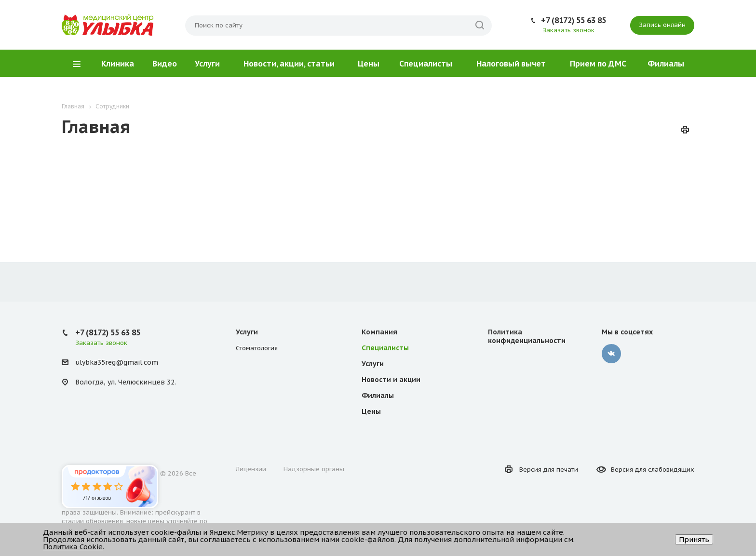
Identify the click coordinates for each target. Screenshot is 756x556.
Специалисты (426, 64)
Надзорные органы (314, 469)
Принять (694, 539)
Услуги (207, 64)
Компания (379, 332)
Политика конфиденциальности (527, 336)
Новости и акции (391, 380)
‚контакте (611, 354)
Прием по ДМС (598, 64)
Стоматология (257, 348)
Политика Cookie (73, 547)
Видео (165, 64)
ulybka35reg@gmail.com (117, 362)
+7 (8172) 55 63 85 (574, 20)
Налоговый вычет (511, 64)
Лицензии (251, 469)
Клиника (118, 64)
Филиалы (666, 64)
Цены (369, 64)
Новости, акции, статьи (289, 64)
